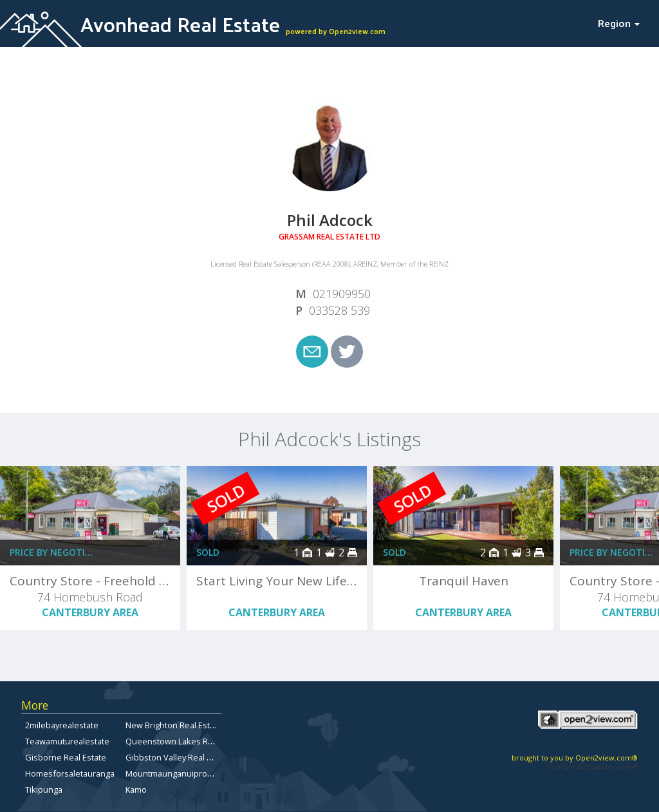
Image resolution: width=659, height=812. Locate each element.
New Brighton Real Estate (174, 725)
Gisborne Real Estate (66, 757)
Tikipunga (44, 789)
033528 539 (339, 310)
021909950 (342, 294)
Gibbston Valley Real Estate (178, 757)
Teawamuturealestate (67, 741)
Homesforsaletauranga (70, 773)
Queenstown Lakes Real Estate (185, 741)
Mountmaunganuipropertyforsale (190, 773)
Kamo (136, 789)
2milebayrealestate (62, 725)
